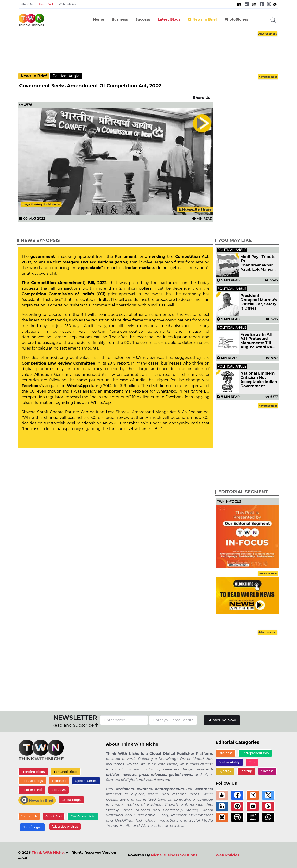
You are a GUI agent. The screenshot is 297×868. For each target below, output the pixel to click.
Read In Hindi (32, 790)
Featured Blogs (66, 772)
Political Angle (66, 76)
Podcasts (59, 781)
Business (120, 19)
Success (143, 19)
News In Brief (202, 19)
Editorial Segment (243, 492)
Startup (246, 771)
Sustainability (229, 762)
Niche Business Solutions (174, 855)
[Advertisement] (156, 51)
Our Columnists (83, 816)
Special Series (86, 781)
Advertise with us (65, 826)
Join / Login (32, 827)
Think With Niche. (48, 852)
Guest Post (46, 4)
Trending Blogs (33, 772)
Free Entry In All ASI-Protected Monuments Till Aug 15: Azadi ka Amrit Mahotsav (256, 341)
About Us (27, 4)
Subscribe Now (222, 720)
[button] (273, 20)
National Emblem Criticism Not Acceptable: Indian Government (259, 380)
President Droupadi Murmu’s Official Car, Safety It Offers (259, 302)
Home (98, 19)
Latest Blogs (169, 19)
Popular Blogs (32, 781)
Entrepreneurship (255, 753)
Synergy (225, 771)
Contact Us (29, 816)
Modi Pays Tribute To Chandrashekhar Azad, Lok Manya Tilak (258, 263)
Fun (252, 762)
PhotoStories (236, 19)
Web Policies (67, 4)
